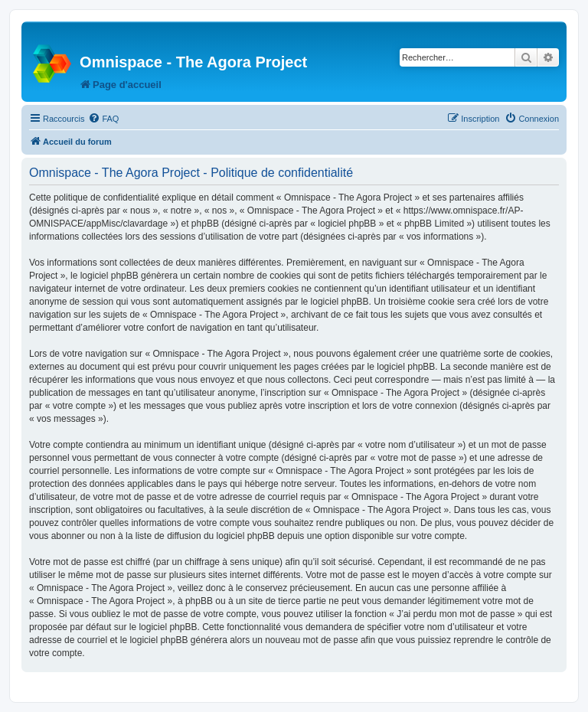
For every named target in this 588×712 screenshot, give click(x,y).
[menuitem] (103, 119)
